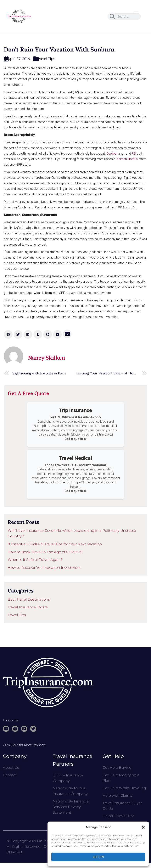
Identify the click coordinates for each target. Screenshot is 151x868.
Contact (10, 775)
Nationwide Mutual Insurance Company (70, 791)
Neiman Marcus (127, 159)
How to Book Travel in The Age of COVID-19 (45, 552)
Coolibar (112, 154)
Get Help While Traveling (124, 788)
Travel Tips (46, 59)
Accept (98, 857)
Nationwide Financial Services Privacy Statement (71, 807)
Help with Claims (117, 796)
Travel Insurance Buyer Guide (122, 806)
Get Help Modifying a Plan (121, 778)
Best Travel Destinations (29, 599)
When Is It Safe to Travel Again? (35, 560)
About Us (11, 768)
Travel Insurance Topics (28, 607)
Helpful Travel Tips (118, 816)
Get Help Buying (117, 768)
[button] (143, 827)
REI (134, 154)
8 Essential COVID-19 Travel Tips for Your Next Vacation (55, 544)
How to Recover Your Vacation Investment (44, 568)
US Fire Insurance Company (68, 778)
